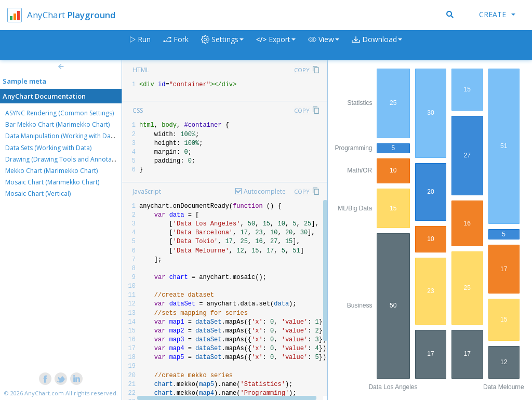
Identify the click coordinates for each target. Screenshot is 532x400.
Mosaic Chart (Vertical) (38, 194)
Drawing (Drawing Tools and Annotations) (66, 159)
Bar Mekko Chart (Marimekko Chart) (57, 124)
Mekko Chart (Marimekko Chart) (51, 171)
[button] (324, 45)
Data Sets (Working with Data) (48, 148)
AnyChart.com (44, 393)
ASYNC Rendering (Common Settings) (59, 113)
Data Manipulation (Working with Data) (62, 136)
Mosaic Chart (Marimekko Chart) (52, 182)
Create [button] (497, 14)
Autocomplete (265, 191)
